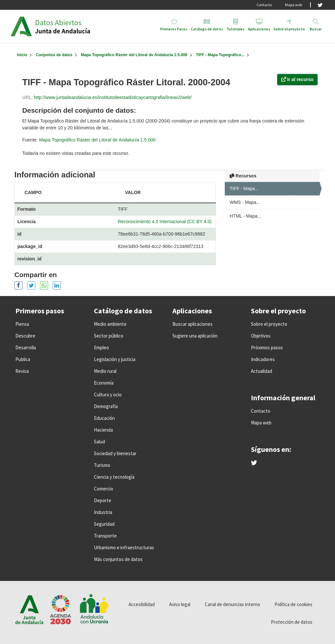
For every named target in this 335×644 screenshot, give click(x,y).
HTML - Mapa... (246, 216)
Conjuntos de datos (54, 55)
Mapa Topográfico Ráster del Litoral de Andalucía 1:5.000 (134, 55)
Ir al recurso (297, 79)
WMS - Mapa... (245, 202)
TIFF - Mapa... (244, 189)
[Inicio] (22, 55)
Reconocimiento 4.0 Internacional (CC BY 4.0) (165, 222)
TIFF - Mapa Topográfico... (220, 55)
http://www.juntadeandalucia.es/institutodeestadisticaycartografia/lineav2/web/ (113, 97)
